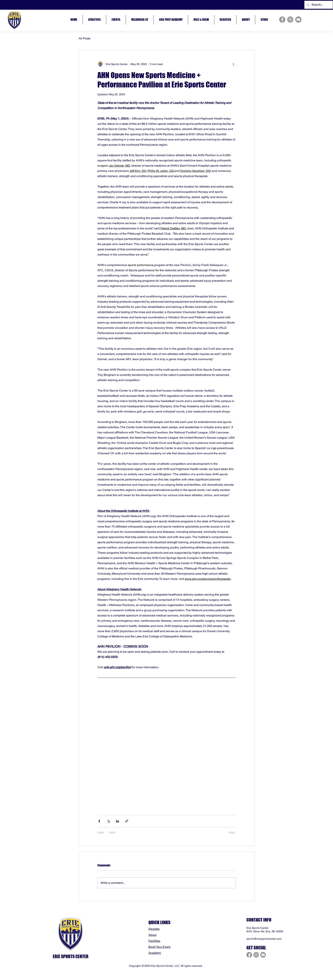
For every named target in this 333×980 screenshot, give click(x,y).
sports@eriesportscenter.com (264, 939)
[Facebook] (282, 20)
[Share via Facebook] (99, 821)
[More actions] (234, 64)
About (152, 935)
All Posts (85, 38)
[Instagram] (290, 20)
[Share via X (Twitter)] (108, 821)
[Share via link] (127, 821)
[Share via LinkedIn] (118, 821)
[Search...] (318, 5)
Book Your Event (159, 947)
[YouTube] (298, 20)
